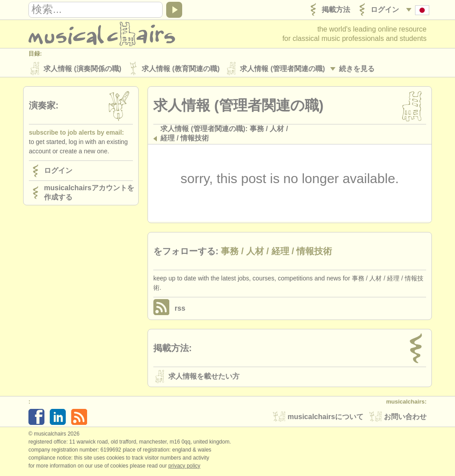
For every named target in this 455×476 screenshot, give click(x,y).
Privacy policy (184, 467)
